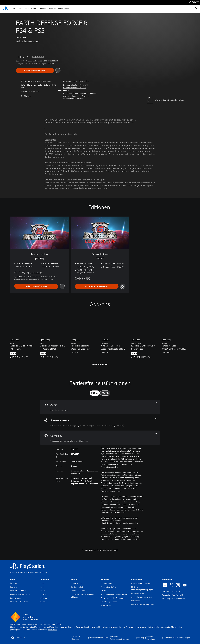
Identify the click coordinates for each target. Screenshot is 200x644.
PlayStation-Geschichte (20, 602)
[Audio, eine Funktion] (100, 407)
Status (104, 591)
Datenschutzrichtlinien (99, 638)
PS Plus (33, 9)
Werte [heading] (74, 579)
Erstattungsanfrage (109, 602)
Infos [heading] (13, 579)
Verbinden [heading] (167, 579)
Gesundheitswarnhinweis (142, 597)
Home (13, 572)
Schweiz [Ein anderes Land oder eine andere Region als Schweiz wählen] (18, 638)
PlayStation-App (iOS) (171, 591)
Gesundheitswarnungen (111, 520)
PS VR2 (43, 591)
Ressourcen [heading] (137, 579)
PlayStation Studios (18, 591)
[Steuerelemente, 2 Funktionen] (100, 422)
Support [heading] (105, 579)
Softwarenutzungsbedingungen (177, 638)
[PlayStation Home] (6, 9)
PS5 (20, 9)
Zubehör (43, 9)
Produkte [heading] (45, 579)
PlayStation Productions (20, 594)
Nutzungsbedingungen (141, 583)
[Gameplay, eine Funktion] (100, 438)
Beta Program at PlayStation (173, 599)
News (51, 9)
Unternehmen (16, 598)
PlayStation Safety (109, 587)
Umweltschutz (77, 583)
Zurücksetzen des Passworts (113, 598)
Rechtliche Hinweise (76, 638)
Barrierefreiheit (77, 587)
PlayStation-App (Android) (172, 595)
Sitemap (141, 638)
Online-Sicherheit (78, 591)
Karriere (13, 587)
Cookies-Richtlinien (151, 638)
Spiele (13, 9)
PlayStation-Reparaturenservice (114, 594)
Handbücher (106, 605)
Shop (59, 9)
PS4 (26, 9)
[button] (74, 88)
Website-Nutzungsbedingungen (120, 638)
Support (67, 9)
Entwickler (136, 601)
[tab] (95, 393)
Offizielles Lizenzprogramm (143, 604)
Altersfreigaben (138, 593)
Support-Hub (106, 583)
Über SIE (14, 583)
